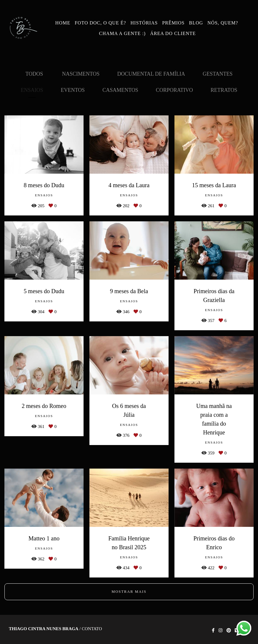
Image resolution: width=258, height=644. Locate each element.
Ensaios (32, 90)
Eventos (73, 90)
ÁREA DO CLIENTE (173, 33)
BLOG (196, 23)
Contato (92, 629)
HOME (63, 23)
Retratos (224, 90)
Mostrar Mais (129, 592)
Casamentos (120, 90)
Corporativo (174, 90)
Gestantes (218, 74)
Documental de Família (151, 74)
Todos (34, 74)
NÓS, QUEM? (223, 23)
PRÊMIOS (173, 23)
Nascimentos (81, 74)
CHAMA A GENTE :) (123, 33)
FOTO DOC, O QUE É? (100, 23)
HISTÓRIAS (144, 23)
